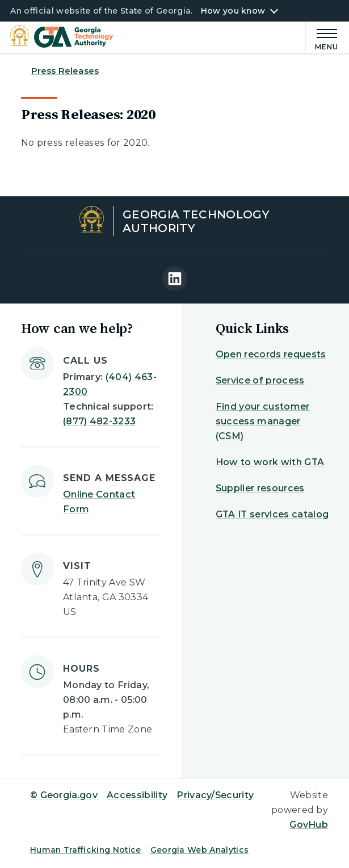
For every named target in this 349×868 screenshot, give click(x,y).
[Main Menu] (322, 38)
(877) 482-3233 (99, 421)
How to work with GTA (270, 462)
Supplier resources (260, 488)
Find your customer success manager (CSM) (263, 421)
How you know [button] (233, 11)
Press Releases (65, 71)
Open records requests (271, 354)
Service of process (260, 380)
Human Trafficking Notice (86, 850)
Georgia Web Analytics (200, 850)
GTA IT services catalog (272, 514)
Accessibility (137, 795)
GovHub (309, 825)
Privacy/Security (215, 795)
